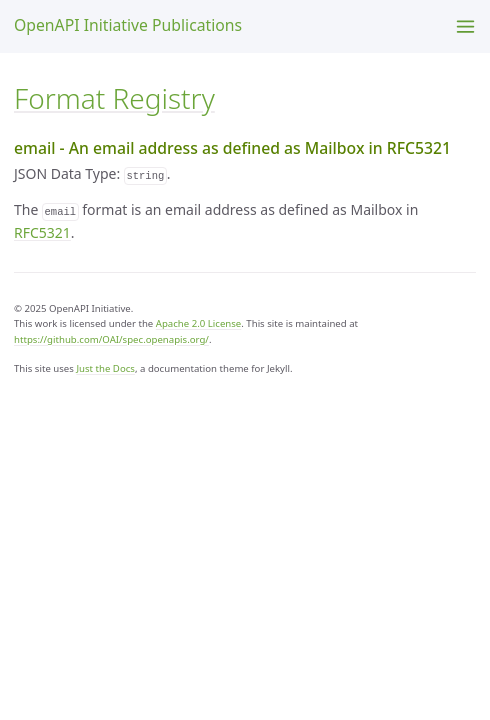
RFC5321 (42, 232)
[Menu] (465, 26)
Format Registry (114, 98)
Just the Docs (105, 368)
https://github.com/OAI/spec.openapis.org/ (111, 339)
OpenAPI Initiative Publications (128, 25)
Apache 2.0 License (199, 323)
